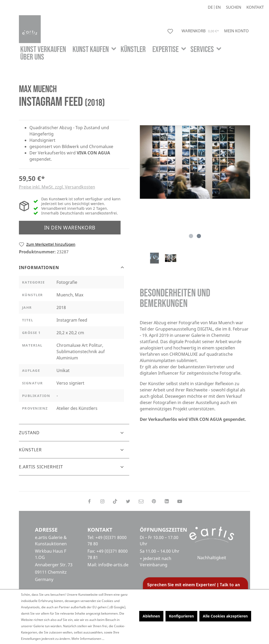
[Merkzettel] (171, 31)
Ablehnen (151, 616)
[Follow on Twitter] (128, 501)
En (218, 7)
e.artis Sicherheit (41, 467)
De (210, 7)
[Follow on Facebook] (89, 501)
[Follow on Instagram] (102, 501)
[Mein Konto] (236, 31)
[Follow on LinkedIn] (167, 501)
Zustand (29, 433)
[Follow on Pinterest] (154, 501)
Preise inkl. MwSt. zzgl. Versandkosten (57, 187)
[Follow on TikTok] (115, 501)
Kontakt (255, 7)
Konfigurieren (181, 616)
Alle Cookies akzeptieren (225, 616)
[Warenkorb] (201, 31)
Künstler (30, 450)
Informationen (39, 268)
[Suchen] (234, 7)
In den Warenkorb (70, 227)
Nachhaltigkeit (212, 558)
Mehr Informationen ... (88, 639)
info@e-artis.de (113, 565)
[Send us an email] (141, 501)
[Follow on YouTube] (180, 501)
